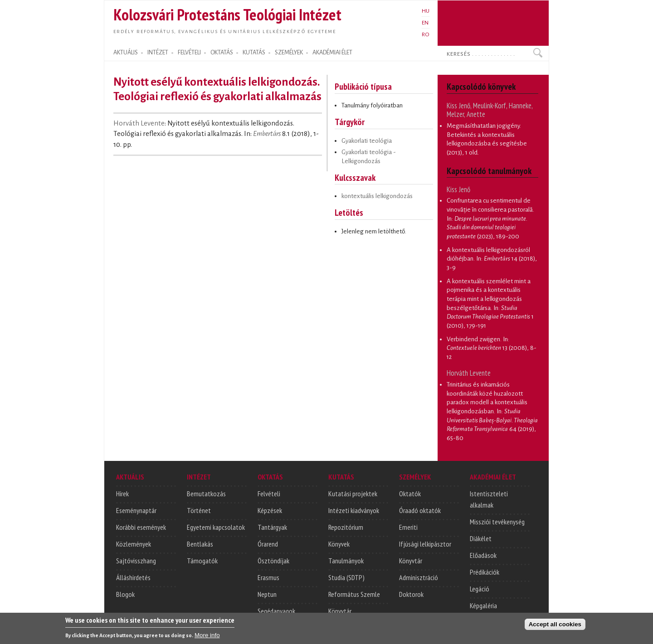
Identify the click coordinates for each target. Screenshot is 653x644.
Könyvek (339, 544)
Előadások (483, 555)
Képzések (270, 510)
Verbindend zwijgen (473, 339)
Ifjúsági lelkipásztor (425, 544)
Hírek (122, 494)
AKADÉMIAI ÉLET (332, 53)
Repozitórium (346, 527)
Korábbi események (141, 527)
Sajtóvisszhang (136, 561)
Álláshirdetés (133, 577)
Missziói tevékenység (497, 522)
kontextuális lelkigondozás (377, 196)
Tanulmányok (346, 561)
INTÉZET (158, 53)
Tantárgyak (272, 527)
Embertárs (267, 134)
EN (425, 23)
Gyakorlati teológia (367, 141)
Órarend (268, 544)
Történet (199, 510)
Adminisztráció (419, 577)
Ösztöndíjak (273, 561)
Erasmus (268, 577)
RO (426, 34)
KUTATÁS (254, 53)
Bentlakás (200, 544)
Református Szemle (354, 594)
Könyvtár (340, 611)
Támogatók (202, 561)
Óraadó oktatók (420, 510)
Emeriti (408, 527)
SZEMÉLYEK (289, 53)
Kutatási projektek (353, 494)
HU (426, 11)
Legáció (480, 589)
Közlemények (134, 544)
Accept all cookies (555, 627)
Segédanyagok (276, 611)
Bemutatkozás (206, 494)
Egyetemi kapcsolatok (216, 527)
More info (207, 638)
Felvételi (269, 494)
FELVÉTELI (189, 53)
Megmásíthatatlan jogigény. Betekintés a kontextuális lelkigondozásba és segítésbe (487, 135)
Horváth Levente (139, 123)
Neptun (267, 594)
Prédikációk (485, 572)
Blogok (125, 594)
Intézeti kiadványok (354, 510)
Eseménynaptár (136, 510)
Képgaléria (483, 605)
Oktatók (410, 494)
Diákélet (481, 538)
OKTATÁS (222, 53)
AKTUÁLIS (126, 53)
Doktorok (411, 594)
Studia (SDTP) (346, 577)
